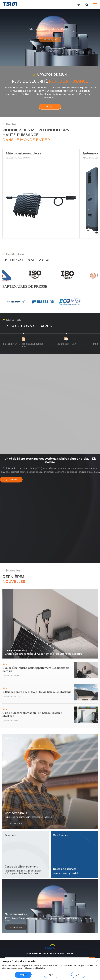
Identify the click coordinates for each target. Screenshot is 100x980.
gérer (78, 974)
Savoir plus (50, 107)
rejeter (51, 974)
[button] (38, 62)
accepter (23, 974)
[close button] (97, 961)
